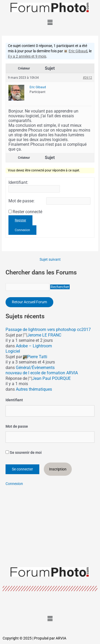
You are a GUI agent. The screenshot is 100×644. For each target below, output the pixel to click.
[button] (50, 22)
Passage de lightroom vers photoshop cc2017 (48, 330)
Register (20, 220)
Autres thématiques (34, 389)
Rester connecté (27, 212)
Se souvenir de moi (24, 452)
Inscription (58, 469)
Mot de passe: (22, 201)
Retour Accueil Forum (29, 302)
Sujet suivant (50, 260)
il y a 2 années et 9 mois (27, 56)
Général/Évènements (35, 368)
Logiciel (13, 351)
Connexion (22, 230)
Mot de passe (17, 426)
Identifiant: (18, 183)
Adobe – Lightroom (34, 346)
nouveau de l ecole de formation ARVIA (42, 373)
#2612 (87, 78)
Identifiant (14, 400)
